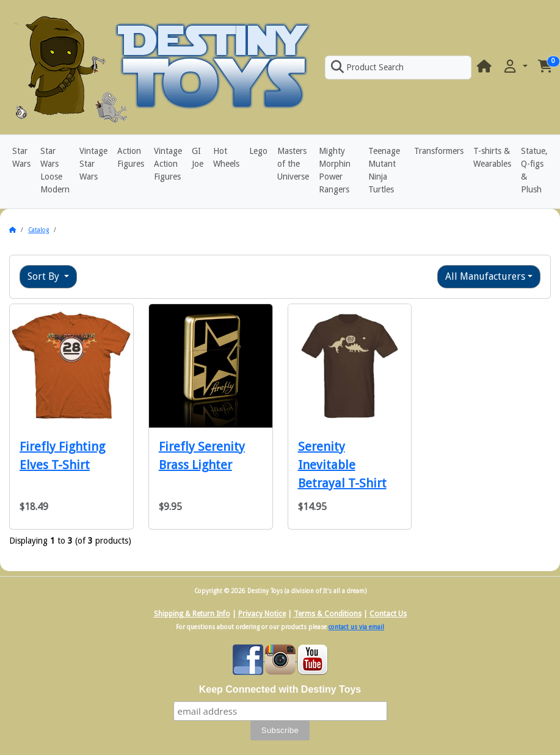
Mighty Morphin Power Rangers (335, 170)
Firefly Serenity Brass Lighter (202, 456)
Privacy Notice (262, 614)
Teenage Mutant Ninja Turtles (384, 170)
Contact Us (388, 614)
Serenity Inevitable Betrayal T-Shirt (342, 465)
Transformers (439, 151)
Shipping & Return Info (192, 614)
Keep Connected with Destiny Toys (280, 689)
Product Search (367, 67)
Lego (258, 151)
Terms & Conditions (328, 614)
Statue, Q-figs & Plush (534, 170)
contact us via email (356, 627)
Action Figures (131, 157)
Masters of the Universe (293, 164)
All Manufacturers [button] (485, 276)
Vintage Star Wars (93, 164)
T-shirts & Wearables (492, 157)
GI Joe (198, 157)
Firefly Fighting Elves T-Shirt (62, 456)
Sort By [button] (45, 276)
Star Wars (21, 157)
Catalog (38, 230)
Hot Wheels (226, 157)
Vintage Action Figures (168, 164)
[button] (515, 67)
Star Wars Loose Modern (55, 170)
